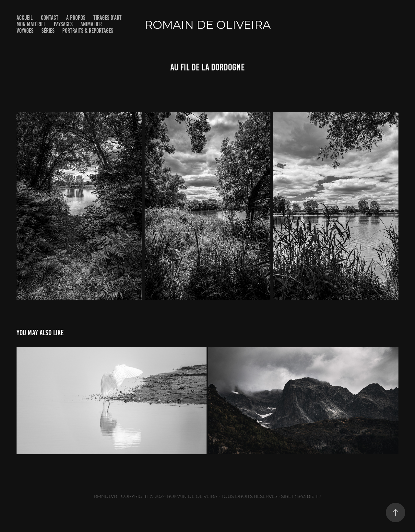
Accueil (25, 18)
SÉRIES (48, 31)
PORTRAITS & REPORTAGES (88, 31)
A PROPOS (76, 18)
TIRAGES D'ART (107, 18)
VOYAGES (25, 31)
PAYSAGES (63, 24)
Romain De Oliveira (208, 25)
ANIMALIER (91, 24)
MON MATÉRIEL (31, 24)
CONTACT (50, 18)
